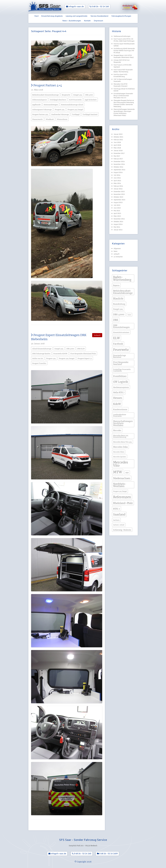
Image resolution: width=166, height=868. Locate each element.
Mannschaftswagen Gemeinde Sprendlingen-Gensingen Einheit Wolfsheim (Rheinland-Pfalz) (124, 112)
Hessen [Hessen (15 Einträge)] (118, 398)
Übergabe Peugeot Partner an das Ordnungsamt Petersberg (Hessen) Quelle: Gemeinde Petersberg (124, 103)
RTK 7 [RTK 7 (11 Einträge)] (116, 509)
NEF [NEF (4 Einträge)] (127, 473)
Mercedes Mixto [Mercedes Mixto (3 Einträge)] (119, 452)
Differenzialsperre (40, 100)
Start (37, 16)
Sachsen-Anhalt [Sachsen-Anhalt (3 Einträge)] (119, 525)
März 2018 (117, 148)
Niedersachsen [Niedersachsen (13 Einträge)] (122, 478)
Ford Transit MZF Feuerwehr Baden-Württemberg (123, 71)
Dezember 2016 (119, 161)
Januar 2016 (118, 189)
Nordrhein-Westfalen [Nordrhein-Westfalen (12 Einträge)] (120, 485)
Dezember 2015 (119, 191)
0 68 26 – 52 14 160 (99, 6)
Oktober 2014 (118, 221)
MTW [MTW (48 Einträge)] (118, 472)
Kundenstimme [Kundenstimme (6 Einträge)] (120, 409)
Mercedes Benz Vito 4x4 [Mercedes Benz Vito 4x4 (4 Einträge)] (122, 442)
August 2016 (118, 172)
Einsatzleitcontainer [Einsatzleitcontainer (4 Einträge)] (121, 332)
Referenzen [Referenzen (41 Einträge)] (122, 497)
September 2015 (119, 200)
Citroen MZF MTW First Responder (122, 61)
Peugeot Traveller (39, 363)
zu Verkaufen (118, 257)
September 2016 (119, 170)
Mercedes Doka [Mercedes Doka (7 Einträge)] (120, 447)
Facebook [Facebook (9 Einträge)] (118, 344)
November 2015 (119, 194)
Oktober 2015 (118, 197)
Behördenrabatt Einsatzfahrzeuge (46, 95)
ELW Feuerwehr (75, 100)
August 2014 (118, 224)
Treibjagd (76, 114)
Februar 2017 (118, 159)
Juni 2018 (117, 142)
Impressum (98, 21)
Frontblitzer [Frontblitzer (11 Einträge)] (120, 376)
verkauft (116, 254)
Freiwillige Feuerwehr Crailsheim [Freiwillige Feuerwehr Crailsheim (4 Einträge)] (122, 370)
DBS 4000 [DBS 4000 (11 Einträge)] (119, 314)
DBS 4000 (89, 95)
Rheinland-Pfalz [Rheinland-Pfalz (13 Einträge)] (123, 503)
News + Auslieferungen (72, 21)
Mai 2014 (117, 227)
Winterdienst (62, 119)
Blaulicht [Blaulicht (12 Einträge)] (118, 299)
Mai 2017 (117, 156)
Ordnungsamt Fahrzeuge (42, 110)
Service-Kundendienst (99, 16)
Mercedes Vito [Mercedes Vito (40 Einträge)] (121, 464)
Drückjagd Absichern (58, 100)
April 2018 (117, 145)
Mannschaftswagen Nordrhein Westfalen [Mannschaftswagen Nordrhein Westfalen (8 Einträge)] (123, 423)
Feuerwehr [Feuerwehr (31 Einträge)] (121, 350)
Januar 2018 (118, 151)
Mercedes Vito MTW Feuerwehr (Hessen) (120, 85)
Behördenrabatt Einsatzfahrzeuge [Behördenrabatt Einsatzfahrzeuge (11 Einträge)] (123, 292)
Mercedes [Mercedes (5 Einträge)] (117, 430)
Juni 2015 (117, 208)
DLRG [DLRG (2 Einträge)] (129, 315)
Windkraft (50, 119)
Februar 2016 (118, 186)
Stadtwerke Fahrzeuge (60, 114)
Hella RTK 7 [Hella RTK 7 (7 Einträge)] (119, 392)
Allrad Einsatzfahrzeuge (42, 349)
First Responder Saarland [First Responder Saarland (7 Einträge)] (121, 363)
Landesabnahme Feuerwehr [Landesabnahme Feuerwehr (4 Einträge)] (120, 415)
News (115, 251)
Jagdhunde (36, 105)
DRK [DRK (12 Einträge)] (116, 320)
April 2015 (117, 213)
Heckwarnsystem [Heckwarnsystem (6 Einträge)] (121, 387)
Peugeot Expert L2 (85, 358)
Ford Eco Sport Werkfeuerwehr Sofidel (124, 45)
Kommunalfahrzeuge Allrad (72, 105)
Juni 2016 (117, 178)
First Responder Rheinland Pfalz (83, 354)
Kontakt (87, 21)
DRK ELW (81, 349)
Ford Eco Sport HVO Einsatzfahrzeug (120, 75)
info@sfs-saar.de (75, 6)
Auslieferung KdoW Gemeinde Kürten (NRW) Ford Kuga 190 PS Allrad (124, 51)
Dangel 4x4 (78, 95)
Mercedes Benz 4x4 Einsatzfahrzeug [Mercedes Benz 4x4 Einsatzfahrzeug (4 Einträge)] (121, 436)
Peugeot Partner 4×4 (47, 85)
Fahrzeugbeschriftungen (121, 16)
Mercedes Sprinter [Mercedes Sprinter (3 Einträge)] (120, 457)
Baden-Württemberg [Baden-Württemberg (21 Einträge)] (122, 278)
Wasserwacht (37, 119)
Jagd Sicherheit (91, 100)
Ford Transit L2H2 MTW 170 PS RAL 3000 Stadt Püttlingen (124, 40)
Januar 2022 (118, 134)
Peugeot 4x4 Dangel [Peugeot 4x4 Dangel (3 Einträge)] (120, 491)
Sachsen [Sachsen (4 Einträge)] (116, 520)
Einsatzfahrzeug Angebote (52, 16)
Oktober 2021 (118, 137)
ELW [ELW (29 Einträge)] (116, 338)
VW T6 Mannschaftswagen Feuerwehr (123, 80)
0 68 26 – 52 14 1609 (107, 853)
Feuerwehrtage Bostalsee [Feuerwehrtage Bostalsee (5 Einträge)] (120, 356)
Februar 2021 (118, 140)
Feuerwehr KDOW (60, 354)
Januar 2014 (118, 230)
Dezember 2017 (119, 153)
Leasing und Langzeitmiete (77, 16)
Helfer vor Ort (38, 358)
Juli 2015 (117, 205)
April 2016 (117, 181)
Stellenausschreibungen (122, 36)
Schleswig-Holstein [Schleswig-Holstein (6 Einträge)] (122, 530)
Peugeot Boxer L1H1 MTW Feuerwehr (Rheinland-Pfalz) (124, 56)
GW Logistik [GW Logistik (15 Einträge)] (121, 382)
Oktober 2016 (118, 167)
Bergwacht (66, 95)
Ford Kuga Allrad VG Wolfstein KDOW (124, 90)
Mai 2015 (117, 211)
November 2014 (119, 219)
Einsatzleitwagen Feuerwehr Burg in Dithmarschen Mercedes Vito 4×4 (123, 96)
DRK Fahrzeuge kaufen (41, 354)
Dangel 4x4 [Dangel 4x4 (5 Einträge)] (118, 309)
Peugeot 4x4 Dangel (75, 110)
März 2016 (117, 183)
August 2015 (118, 202)
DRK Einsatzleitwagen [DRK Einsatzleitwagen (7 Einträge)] (121, 326)
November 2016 (119, 164)
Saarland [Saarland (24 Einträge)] (119, 514)
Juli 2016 (117, 175)
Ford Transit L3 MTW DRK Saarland (123, 66)
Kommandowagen (51, 105)
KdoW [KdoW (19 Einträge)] (117, 404)
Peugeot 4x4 (60, 110)
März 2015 (117, 216)
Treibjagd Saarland (90, 114)
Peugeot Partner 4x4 (40, 114)
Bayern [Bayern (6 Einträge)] (116, 285)
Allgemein (117, 248)
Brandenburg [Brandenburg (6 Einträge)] (119, 304)
